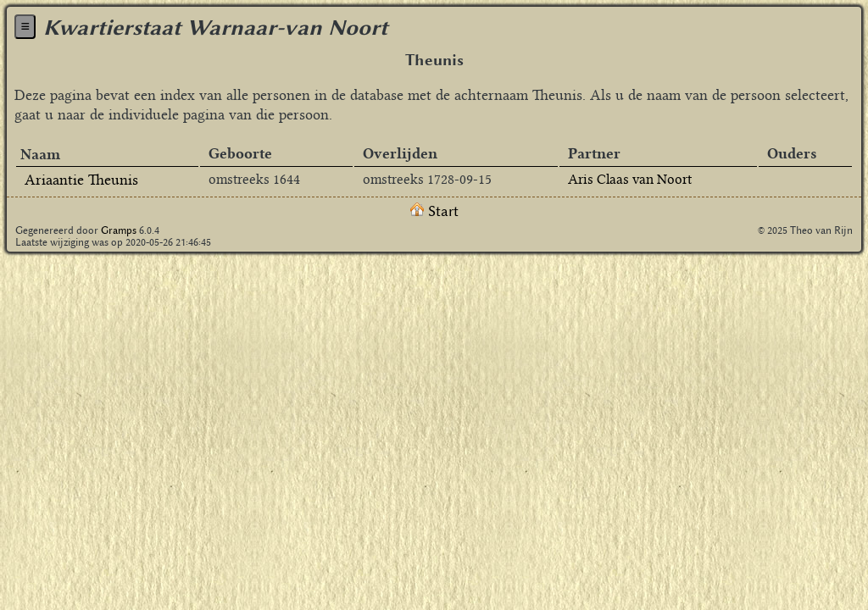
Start (434, 211)
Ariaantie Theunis (81, 180)
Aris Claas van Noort (630, 179)
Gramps (119, 230)
